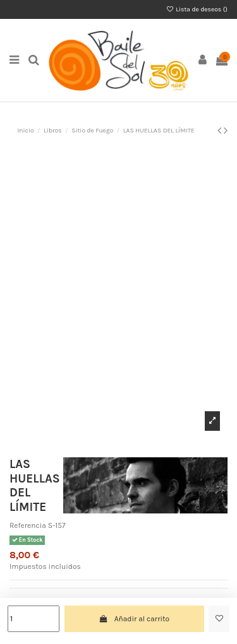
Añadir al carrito (134, 619)
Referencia (28, 525)
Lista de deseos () (197, 9)
